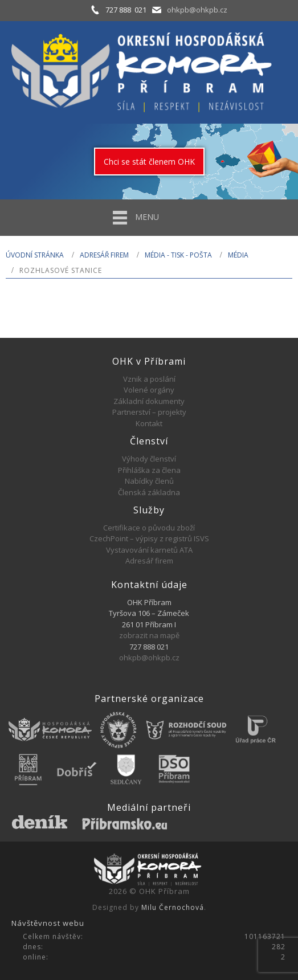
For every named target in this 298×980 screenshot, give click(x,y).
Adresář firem (104, 255)
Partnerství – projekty (149, 412)
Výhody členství (149, 459)
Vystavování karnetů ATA (149, 550)
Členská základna (149, 492)
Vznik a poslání (149, 379)
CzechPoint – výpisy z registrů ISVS (149, 538)
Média (238, 255)
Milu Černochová (173, 907)
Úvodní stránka (35, 255)
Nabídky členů (149, 481)
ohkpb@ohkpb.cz (197, 10)
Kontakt (149, 423)
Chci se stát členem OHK (149, 162)
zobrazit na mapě (149, 635)
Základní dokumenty (149, 401)
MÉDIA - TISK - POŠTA (178, 255)
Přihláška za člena (149, 470)
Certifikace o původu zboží (149, 528)
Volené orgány (149, 390)
